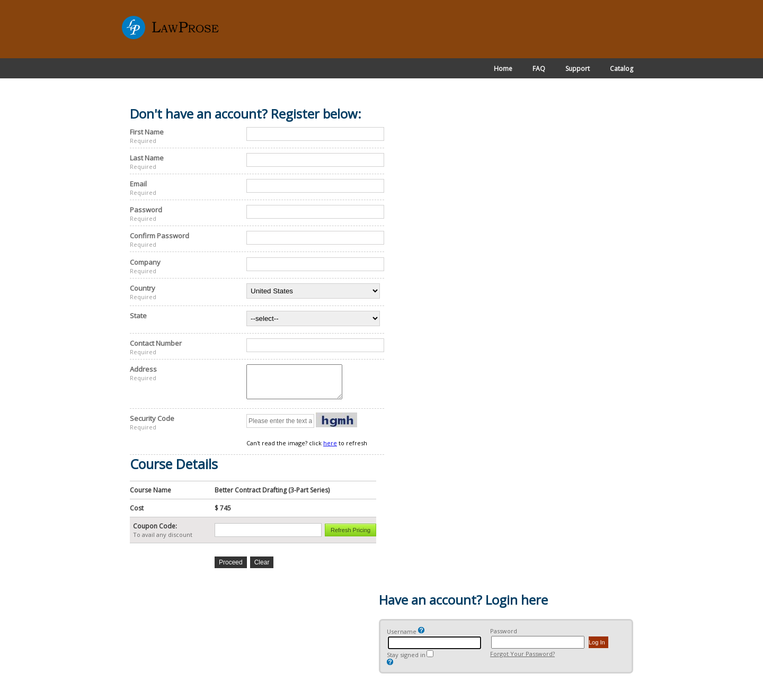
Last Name (147, 158)
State (138, 316)
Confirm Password (159, 236)
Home (503, 69)
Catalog (622, 69)
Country (143, 288)
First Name (147, 132)
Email (138, 184)
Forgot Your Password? (522, 660)
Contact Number (156, 343)
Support (578, 69)
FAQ (539, 69)
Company (145, 262)
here (330, 449)
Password (146, 210)
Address (143, 369)
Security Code (152, 425)
